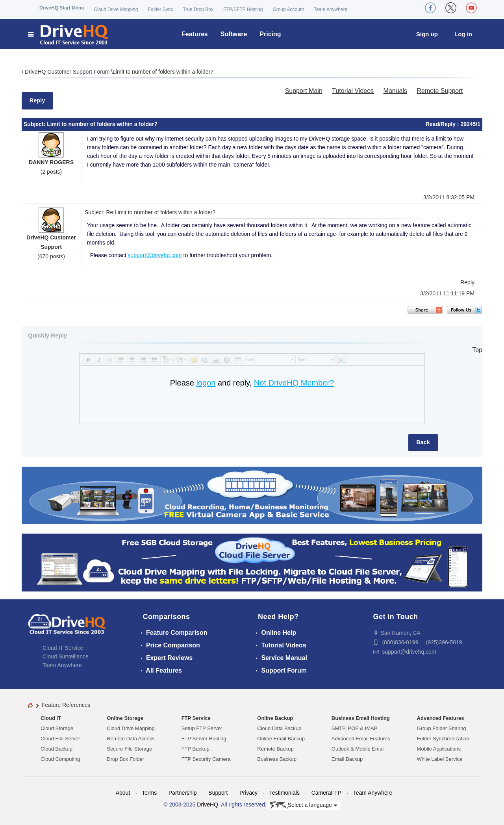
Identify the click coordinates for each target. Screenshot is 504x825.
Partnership (183, 793)
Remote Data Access (131, 739)
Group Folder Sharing (442, 728)
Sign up (427, 34)
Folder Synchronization (443, 739)
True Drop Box (198, 9)
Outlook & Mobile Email (358, 749)
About (123, 793)
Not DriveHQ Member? (294, 383)
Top (477, 350)
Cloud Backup (57, 749)
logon (206, 383)
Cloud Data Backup (279, 728)
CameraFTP (326, 793)
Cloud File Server (60, 739)
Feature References (66, 705)
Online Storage (125, 718)
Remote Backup (275, 749)
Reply (37, 100)
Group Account (288, 9)
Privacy (248, 793)
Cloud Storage (57, 728)
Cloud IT (51, 718)
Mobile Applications (439, 749)
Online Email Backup (281, 739)
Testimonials (284, 793)
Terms (149, 793)
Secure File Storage (129, 749)
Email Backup (347, 759)
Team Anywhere (331, 9)
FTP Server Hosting (204, 739)
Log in (463, 34)
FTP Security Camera (206, 759)
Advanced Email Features (361, 739)
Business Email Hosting (361, 718)
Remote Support (440, 91)
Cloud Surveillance (66, 656)
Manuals (395, 91)
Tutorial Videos (353, 91)
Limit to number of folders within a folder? (163, 72)
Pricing (270, 34)
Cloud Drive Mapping (116, 9)
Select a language (304, 805)
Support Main (304, 91)
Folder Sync (160, 9)
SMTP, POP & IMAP (355, 728)
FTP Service (196, 718)
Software (234, 34)
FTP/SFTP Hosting (243, 9)
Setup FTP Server (202, 728)
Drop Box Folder (125, 759)
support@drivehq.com (155, 255)
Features (195, 34)
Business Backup (277, 759)
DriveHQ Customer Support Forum (68, 72)
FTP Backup (195, 749)
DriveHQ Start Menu (62, 8)
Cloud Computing (60, 759)
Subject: (35, 124)
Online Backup (275, 718)
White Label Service (440, 759)
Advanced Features (441, 718)
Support (218, 793)
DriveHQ (208, 805)
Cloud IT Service (63, 648)
